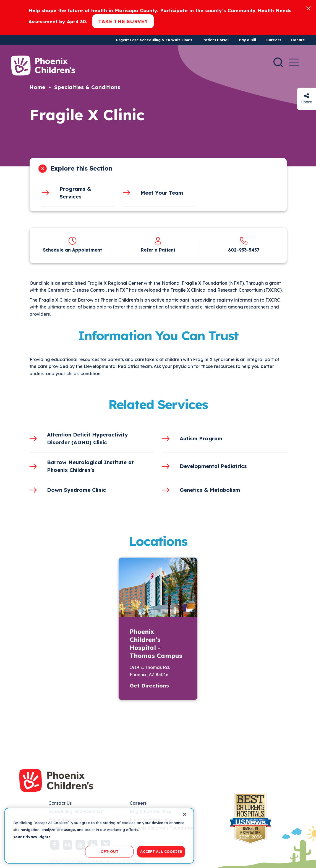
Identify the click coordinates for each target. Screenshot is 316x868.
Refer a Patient (158, 250)
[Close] (309, 8)
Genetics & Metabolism (210, 490)
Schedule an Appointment (72, 250)
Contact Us (60, 803)
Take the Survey (123, 21)
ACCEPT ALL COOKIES (161, 851)
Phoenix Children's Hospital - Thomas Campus (156, 644)
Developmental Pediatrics (213, 466)
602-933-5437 (244, 250)
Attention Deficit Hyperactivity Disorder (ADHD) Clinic (88, 438)
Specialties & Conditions (87, 87)
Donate (298, 40)
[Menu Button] (294, 62)
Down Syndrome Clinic (76, 490)
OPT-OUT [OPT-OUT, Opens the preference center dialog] (109, 851)
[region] (99, 836)
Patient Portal (216, 40)
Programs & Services (75, 193)
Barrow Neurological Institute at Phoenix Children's (90, 466)
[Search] (278, 62)
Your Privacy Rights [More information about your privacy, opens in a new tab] (32, 837)
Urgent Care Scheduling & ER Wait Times (154, 40)
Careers (274, 40)
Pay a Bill (247, 40)
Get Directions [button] (149, 686)
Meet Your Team (162, 193)
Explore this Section (81, 168)
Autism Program (201, 438)
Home (37, 87)
